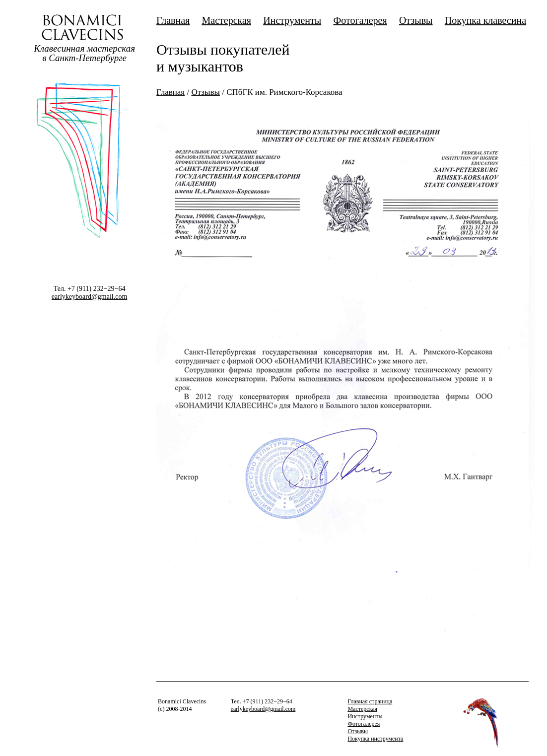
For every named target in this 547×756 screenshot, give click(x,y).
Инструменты (292, 20)
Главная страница (370, 701)
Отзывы (416, 20)
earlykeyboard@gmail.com (89, 297)
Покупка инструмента (375, 739)
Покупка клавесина (485, 20)
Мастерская (226, 20)
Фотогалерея (360, 20)
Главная (173, 20)
